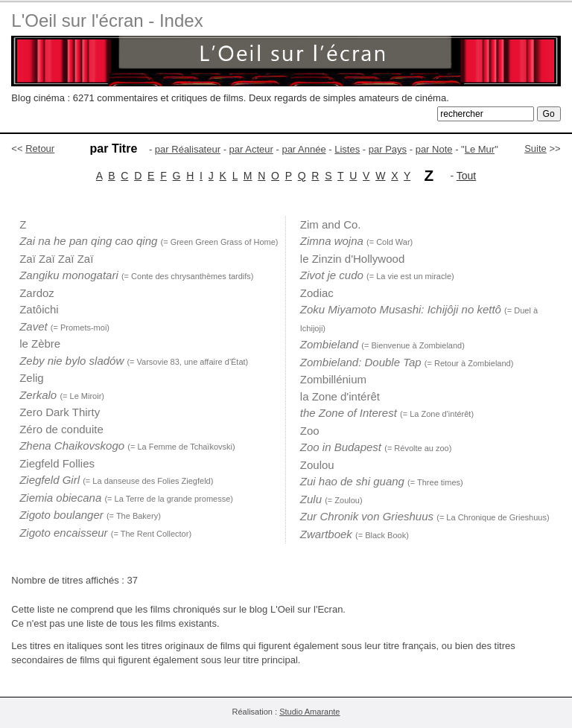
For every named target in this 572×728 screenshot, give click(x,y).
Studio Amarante (309, 712)
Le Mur (480, 149)
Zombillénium (333, 379)
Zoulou (317, 465)
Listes (347, 149)
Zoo (310, 431)
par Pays (388, 149)
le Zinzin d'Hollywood (352, 259)
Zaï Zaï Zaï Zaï (56, 259)
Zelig (32, 378)
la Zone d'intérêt (340, 396)
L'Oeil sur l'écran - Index (107, 20)
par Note (434, 149)
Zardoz (37, 293)
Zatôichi (39, 309)
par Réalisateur (188, 149)
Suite (536, 149)
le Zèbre (40, 344)
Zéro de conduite (61, 429)
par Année (304, 149)
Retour (40, 149)
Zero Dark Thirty (60, 412)
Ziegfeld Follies (57, 463)
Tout (466, 176)
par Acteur (251, 149)
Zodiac (317, 293)
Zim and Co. (331, 224)
